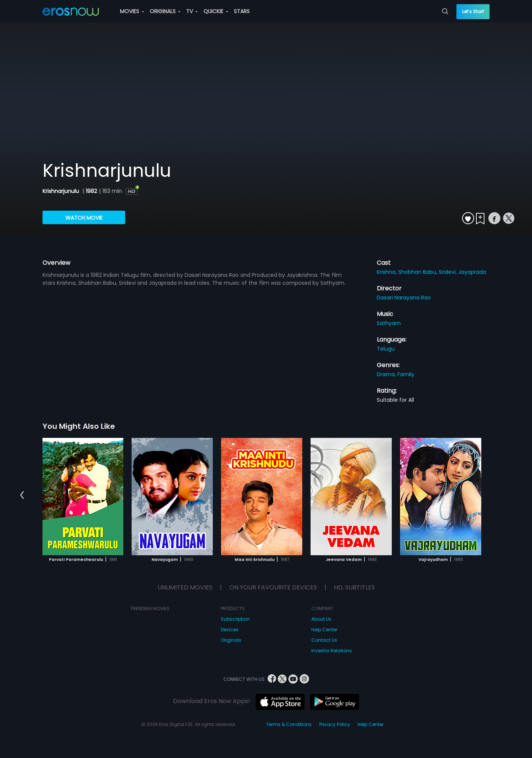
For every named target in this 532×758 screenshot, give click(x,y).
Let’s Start (473, 11)
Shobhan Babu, (418, 272)
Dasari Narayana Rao (404, 298)
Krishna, (387, 272)
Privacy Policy (335, 724)
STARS (242, 11)
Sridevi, (449, 272)
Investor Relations (332, 651)
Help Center (324, 630)
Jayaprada (472, 272)
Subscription (235, 619)
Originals (231, 640)
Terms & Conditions (289, 724)
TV (192, 11)
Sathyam (389, 323)
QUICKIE (216, 11)
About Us (321, 619)
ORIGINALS (165, 11)
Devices (230, 630)
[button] (22, 495)
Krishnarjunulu (61, 191)
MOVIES (132, 11)
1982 (91, 191)
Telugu (386, 349)
